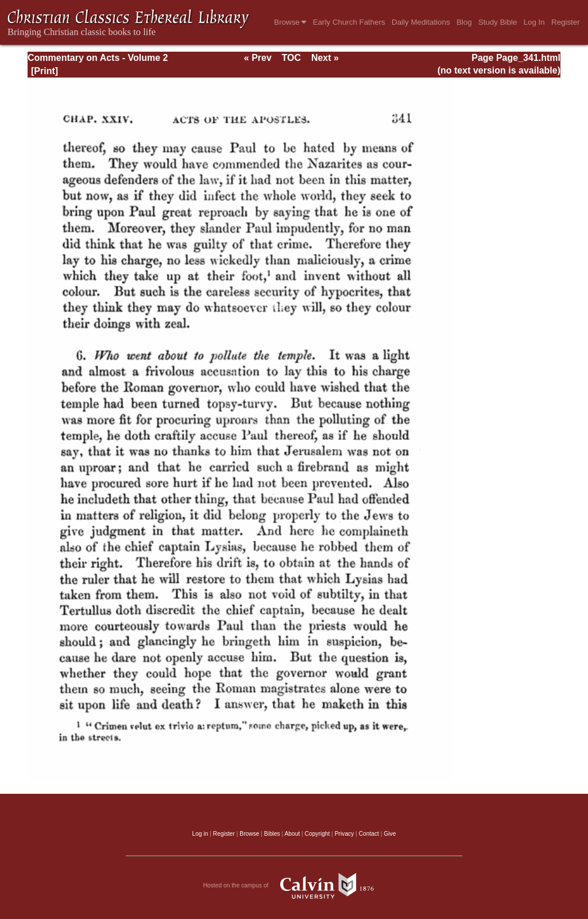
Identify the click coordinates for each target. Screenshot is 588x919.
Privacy (345, 834)
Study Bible (498, 22)
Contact (369, 834)
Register (566, 22)
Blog (464, 22)
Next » (325, 58)
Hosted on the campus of (294, 886)
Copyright (318, 834)
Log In (534, 22)
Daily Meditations (421, 22)
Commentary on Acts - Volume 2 (98, 58)
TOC (291, 58)
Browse (290, 22)
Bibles (272, 834)
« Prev (258, 58)
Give (390, 834)
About (292, 834)
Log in (200, 834)
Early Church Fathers (349, 22)
